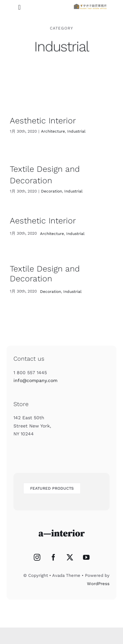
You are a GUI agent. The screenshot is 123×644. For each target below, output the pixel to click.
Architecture (53, 131)
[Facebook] (53, 557)
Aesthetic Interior (43, 121)
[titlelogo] (90, 5)
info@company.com (35, 380)
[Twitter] (70, 557)
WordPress (98, 584)
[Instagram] (37, 557)
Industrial (76, 131)
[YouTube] (86, 557)
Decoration (51, 191)
